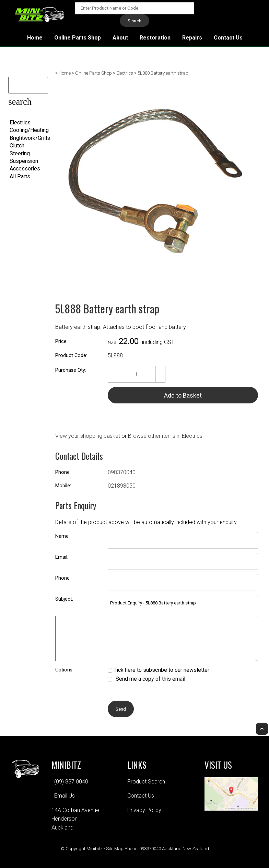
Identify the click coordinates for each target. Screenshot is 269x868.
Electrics (20, 123)
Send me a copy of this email (147, 679)
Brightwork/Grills (30, 138)
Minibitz (95, 849)
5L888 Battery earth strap (163, 73)
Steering (20, 153)
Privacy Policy (144, 810)
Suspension (24, 161)
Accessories (25, 169)
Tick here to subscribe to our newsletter (159, 670)
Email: (62, 557)
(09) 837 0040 (71, 782)
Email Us (65, 796)
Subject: (64, 599)
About (120, 38)
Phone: (63, 472)
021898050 (122, 486)
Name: (62, 536)
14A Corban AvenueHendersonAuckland (75, 819)
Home (35, 38)
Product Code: (71, 355)
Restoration (155, 38)
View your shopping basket (88, 436)
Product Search (146, 782)
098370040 (122, 472)
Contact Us (228, 38)
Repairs (192, 38)
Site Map (115, 849)
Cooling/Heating (29, 130)
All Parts (20, 176)
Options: (64, 670)
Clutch (17, 146)
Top (262, 729)
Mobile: (63, 486)
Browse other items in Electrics (165, 436)
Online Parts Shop (78, 38)
